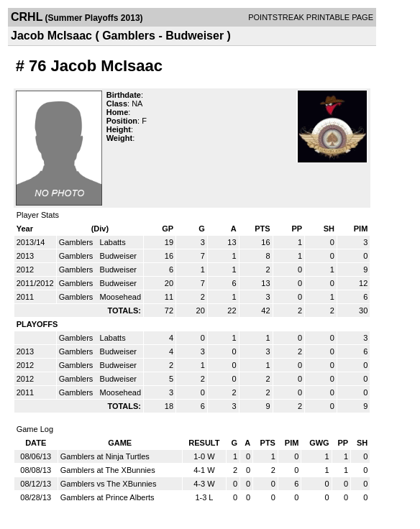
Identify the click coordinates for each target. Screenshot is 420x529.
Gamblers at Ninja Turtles (105, 456)
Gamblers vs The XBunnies (109, 484)
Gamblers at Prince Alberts (108, 497)
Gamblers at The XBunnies (108, 470)
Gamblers (77, 242)
